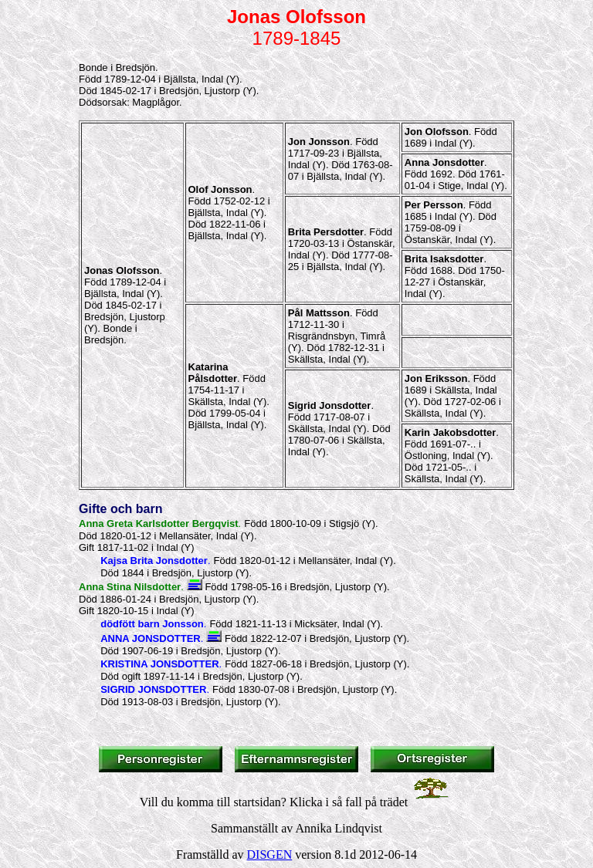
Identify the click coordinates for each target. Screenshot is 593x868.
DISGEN (270, 854)
